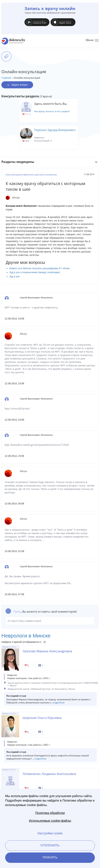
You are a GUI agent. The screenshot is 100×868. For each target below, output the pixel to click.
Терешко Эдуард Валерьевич (55, 130)
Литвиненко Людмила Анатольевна (49, 774)
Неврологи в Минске (26, 636)
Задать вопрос (17, 85)
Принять (50, 857)
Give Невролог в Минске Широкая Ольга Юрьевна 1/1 (26, 732)
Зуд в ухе (14, 276)
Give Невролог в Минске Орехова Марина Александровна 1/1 (26, 665)
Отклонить (50, 845)
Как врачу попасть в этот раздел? (52, 111)
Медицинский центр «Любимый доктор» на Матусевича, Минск (41, 689)
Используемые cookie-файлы (50, 821)
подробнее (59, 703)
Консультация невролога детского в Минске (31, 175)
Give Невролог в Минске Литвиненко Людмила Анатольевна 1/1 (26, 788)
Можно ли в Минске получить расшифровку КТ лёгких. (40, 268)
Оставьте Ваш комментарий (50, 621)
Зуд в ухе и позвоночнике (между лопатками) (35, 272)
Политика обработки (50, 813)
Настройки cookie (50, 833)
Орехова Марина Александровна (47, 651)
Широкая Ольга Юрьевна (42, 718)
